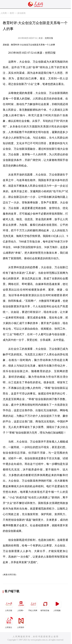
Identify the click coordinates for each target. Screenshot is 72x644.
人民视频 (57, 605)
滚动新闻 (21, 13)
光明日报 (49, 38)
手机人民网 (33, 605)
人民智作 (21, 622)
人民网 (4, 13)
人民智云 (9, 622)
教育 (12, 13)
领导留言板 (45, 605)
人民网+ (21, 605)
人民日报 (9, 605)
